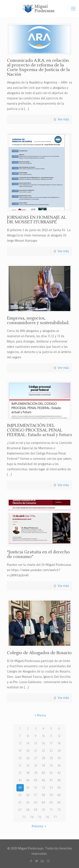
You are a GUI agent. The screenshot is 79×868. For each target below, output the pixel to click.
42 (59, 773)
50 (28, 788)
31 (20, 766)
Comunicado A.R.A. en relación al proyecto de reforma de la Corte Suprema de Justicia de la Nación (38, 67)
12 (59, 736)
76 (47, 817)
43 (20, 780)
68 (28, 810)
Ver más (63, 119)
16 (43, 743)
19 (20, 751)
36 (59, 766)
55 (20, 795)
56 (28, 795)
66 (59, 802)
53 (51, 788)
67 (20, 810)
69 (36, 810)
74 (32, 817)
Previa (39, 715)
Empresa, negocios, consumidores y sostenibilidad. (38, 321)
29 (51, 758)
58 (43, 795)
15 (36, 743)
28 (44, 758)
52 (44, 788)
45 (36, 780)
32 (28, 766)
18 (59, 743)
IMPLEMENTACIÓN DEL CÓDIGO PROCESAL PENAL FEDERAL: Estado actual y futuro (39, 430)
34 (44, 766)
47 (51, 780)
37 (20, 773)
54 (59, 788)
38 (28, 773)
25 (20, 758)
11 (51, 736)
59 (51, 795)
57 (36, 795)
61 (20, 802)
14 (28, 743)
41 (51, 773)
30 (59, 758)
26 (28, 758)
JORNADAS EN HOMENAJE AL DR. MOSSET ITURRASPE (37, 220)
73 (24, 817)
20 (28, 751)
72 (59, 810)
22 (43, 751)
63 (36, 802)
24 (59, 751)
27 (36, 758)
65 (51, 802)
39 (36, 773)
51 (36, 788)
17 (51, 743)
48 (59, 780)
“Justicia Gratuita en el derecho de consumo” (38, 554)
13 (20, 743)
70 (43, 810)
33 (36, 766)
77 (55, 817)
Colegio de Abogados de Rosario (39, 653)
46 (43, 780)
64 (43, 802)
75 (40, 817)
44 (28, 780)
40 (43, 773)
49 (20, 788)
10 (43, 736)
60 (59, 795)
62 (28, 802)
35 (51, 766)
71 (51, 810)
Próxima (39, 826)
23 (51, 751)
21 (36, 751)
